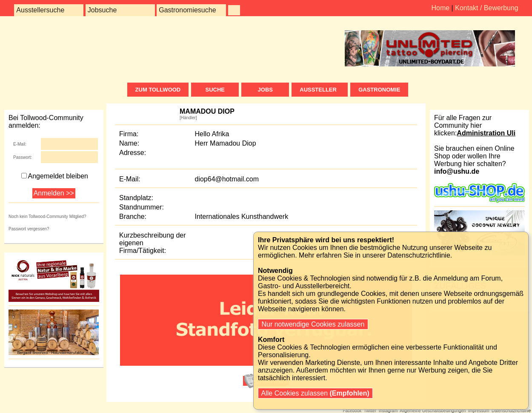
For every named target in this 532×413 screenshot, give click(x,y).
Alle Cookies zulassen (315, 393)
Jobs (265, 90)
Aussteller (320, 90)
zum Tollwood (158, 90)
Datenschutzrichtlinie (419, 255)
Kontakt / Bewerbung (487, 8)
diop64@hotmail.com (227, 179)
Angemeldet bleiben (55, 176)
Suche (215, 90)
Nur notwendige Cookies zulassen (313, 324)
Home (440, 8)
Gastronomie (379, 90)
